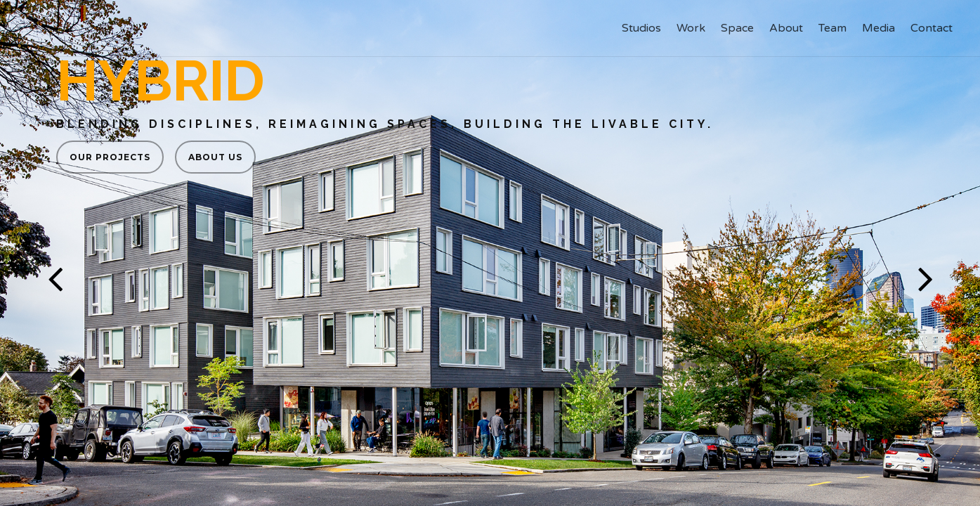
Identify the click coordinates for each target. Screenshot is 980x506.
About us (215, 157)
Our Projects (110, 157)
